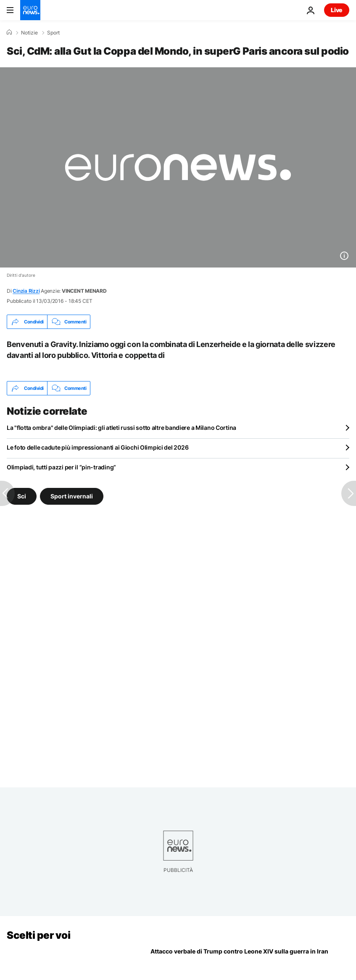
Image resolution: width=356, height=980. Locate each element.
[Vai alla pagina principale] (30, 10)
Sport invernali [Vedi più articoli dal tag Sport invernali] (72, 496)
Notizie (29, 33)
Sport (53, 33)
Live (337, 10)
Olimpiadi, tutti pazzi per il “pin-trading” (61, 467)
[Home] (9, 32)
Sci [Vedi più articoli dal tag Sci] (22, 496)
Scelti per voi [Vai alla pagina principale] (38, 935)
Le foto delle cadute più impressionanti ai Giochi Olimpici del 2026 (98, 447)
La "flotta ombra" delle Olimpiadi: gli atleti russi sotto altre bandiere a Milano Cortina (121, 428)
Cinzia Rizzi (26, 291)
